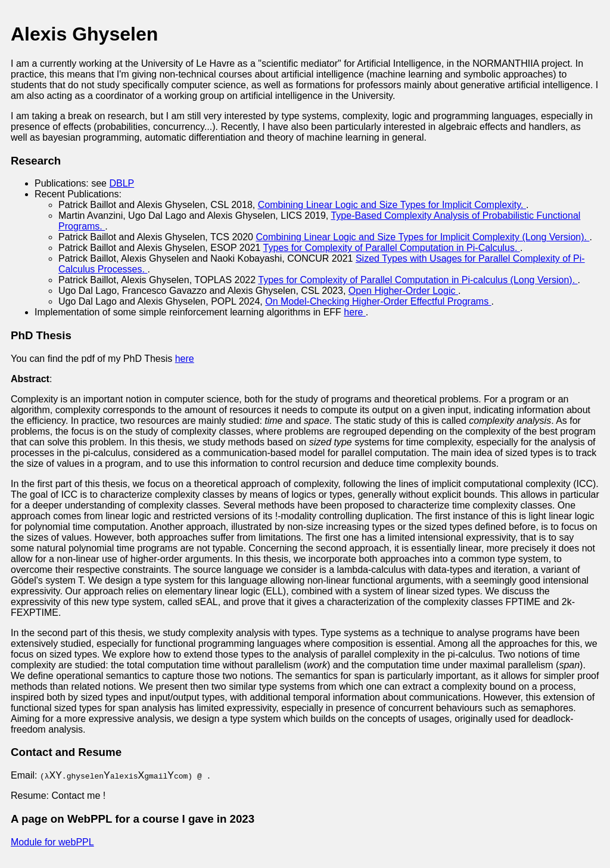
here (354, 312)
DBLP (122, 183)
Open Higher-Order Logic (403, 291)
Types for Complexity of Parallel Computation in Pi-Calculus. (392, 248)
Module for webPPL (52, 842)
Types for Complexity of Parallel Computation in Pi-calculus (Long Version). (418, 280)
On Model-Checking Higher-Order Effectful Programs (378, 301)
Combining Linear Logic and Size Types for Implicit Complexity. (392, 205)
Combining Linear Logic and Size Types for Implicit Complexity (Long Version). (422, 237)
